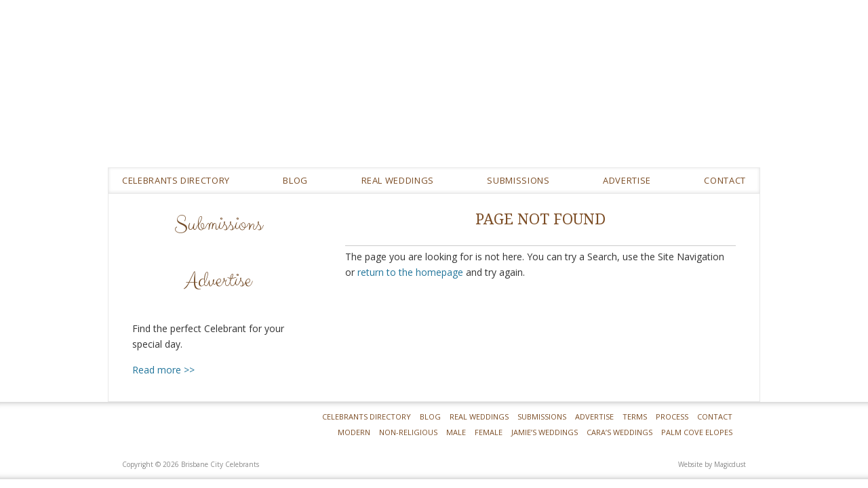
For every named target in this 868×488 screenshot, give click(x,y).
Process (672, 416)
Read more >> (163, 370)
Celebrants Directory (176, 180)
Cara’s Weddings (619, 432)
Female (489, 432)
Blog (295, 180)
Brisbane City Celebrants (532, 94)
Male (456, 432)
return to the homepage (410, 272)
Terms (635, 416)
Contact (725, 180)
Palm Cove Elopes (697, 432)
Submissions (518, 180)
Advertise (627, 180)
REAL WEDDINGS (398, 180)
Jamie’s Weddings (545, 432)
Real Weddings (479, 416)
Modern (354, 432)
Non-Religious (408, 432)
